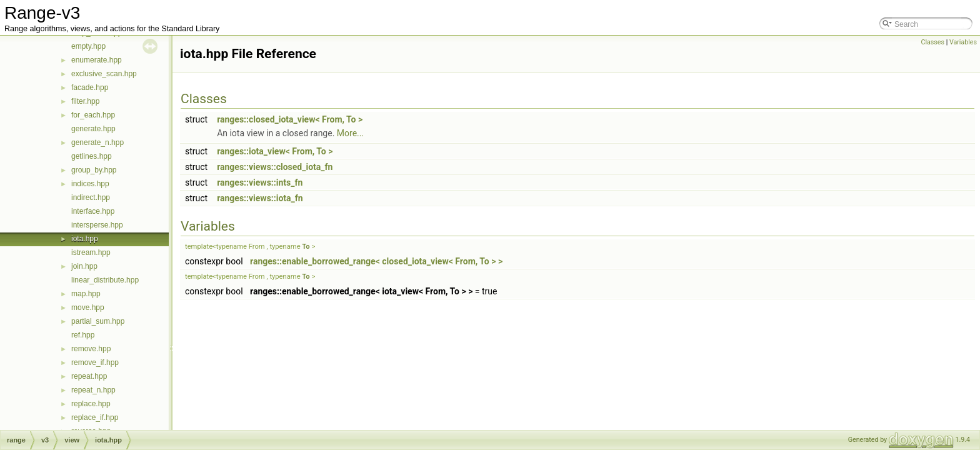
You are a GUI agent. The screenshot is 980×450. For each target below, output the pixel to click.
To (306, 247)
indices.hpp (90, 184)
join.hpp (84, 266)
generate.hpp (93, 129)
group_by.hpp (94, 170)
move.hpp (88, 307)
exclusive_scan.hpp (104, 74)
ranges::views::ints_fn (260, 182)
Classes (933, 42)
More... (350, 133)
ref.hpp (83, 335)
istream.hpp (91, 252)
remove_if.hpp (95, 362)
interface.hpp (93, 211)
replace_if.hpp (95, 417)
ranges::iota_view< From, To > (275, 151)
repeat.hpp (89, 376)
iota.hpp (85, 239)
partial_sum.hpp (98, 321)
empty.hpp (88, 46)
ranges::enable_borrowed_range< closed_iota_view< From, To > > (376, 261)
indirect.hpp (91, 197)
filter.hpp (85, 101)
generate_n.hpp (97, 142)
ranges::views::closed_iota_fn (275, 167)
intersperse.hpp (97, 225)
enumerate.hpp (97, 60)
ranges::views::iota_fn (260, 198)
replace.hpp (91, 404)
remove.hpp (91, 349)
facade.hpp (90, 87)
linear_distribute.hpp (105, 280)
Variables (963, 42)
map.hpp (86, 294)
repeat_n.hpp (93, 390)
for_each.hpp (93, 115)
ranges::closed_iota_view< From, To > (290, 119)
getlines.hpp (92, 156)
